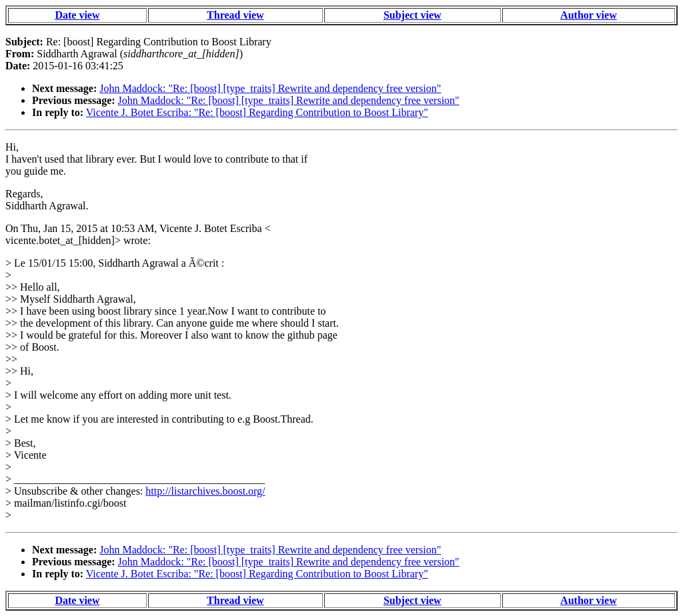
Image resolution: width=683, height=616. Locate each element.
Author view (589, 15)
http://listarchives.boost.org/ (205, 491)
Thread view (235, 15)
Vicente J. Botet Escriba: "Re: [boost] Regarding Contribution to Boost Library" (257, 112)
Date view (77, 15)
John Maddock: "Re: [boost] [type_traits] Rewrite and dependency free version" (270, 88)
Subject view (413, 15)
